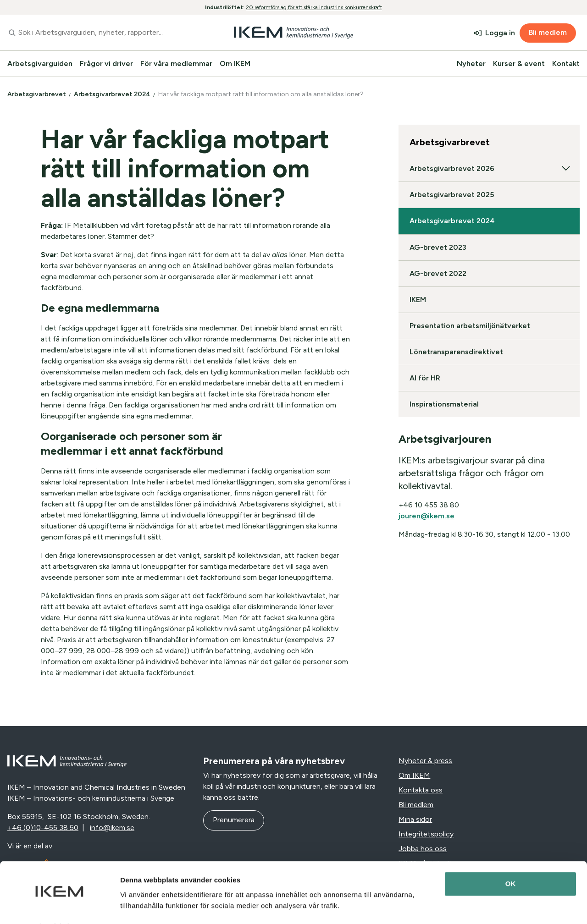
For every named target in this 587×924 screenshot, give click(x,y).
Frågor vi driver (106, 63)
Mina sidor (415, 819)
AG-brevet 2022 (438, 273)
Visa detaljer (141, 906)
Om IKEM (235, 63)
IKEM (418, 300)
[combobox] (98, 33)
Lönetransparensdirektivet (456, 352)
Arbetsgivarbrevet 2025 (452, 195)
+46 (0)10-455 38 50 (43, 828)
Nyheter (471, 63)
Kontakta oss (421, 790)
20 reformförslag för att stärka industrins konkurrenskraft (314, 7)
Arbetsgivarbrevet (37, 94)
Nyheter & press (425, 761)
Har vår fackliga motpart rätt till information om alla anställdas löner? (262, 94)
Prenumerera (234, 820)
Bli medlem (548, 32)
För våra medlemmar (176, 63)
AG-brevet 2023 (438, 247)
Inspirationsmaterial (444, 404)
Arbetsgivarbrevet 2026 (489, 169)
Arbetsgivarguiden (40, 63)
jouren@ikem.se (426, 516)
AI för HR (425, 378)
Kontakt (566, 63)
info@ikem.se (112, 828)
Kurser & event (519, 63)
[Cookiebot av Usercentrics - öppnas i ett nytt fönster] (59, 906)
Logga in (500, 33)
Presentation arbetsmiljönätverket (470, 326)
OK (511, 859)
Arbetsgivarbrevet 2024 (113, 94)
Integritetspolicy (426, 834)
